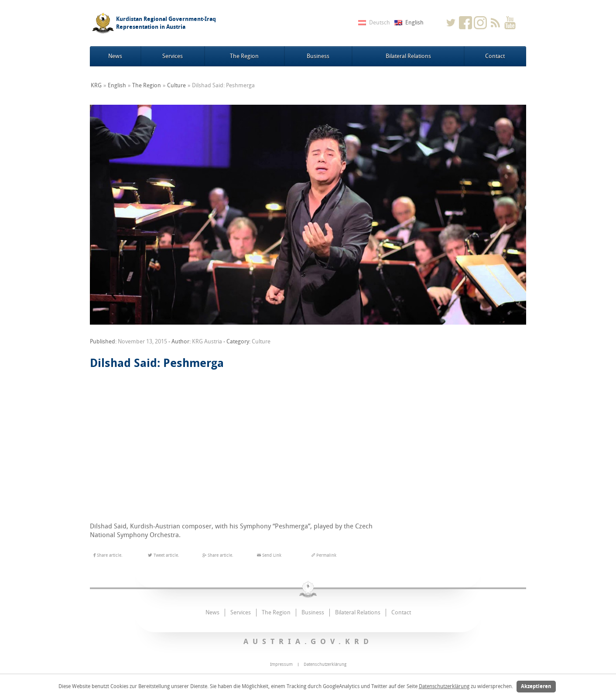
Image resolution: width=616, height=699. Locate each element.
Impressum (281, 665)
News (115, 56)
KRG (96, 85)
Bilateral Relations (408, 56)
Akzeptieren (536, 686)
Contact (495, 56)
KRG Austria (207, 341)
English (117, 85)
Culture (176, 85)
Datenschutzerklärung (444, 686)
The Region (244, 56)
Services (173, 56)
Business (318, 56)
